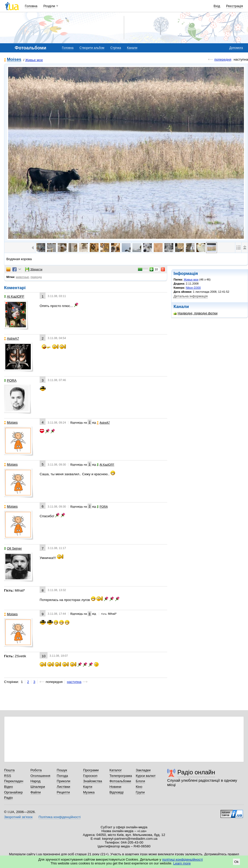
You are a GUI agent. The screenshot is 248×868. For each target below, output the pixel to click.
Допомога (236, 48)
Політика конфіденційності (60, 817)
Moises (14, 60)
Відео (9, 787)
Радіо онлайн (196, 772)
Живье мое (34, 60)
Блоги (140, 781)
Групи (140, 792)
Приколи (63, 781)
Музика (89, 792)
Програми (91, 770)
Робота (36, 770)
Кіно (139, 787)
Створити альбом (92, 48)
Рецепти (63, 792)
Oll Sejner (13, 548)
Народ (36, 781)
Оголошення (40, 776)
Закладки (143, 770)
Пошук (62, 770)
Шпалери (38, 787)
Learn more (182, 863)
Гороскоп (90, 776)
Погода (62, 776)
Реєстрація (235, 6)
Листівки (63, 787)
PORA (10, 380)
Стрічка (116, 48)
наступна (74, 682)
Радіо (8, 798)
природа (36, 277)
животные (23, 277)
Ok (236, 862)
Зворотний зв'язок (18, 817)
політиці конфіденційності (182, 859)
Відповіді (117, 792)
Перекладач (14, 781)
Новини (115, 787)
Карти (88, 787)
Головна (31, 6)
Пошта (9, 770)
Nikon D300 (193, 288)
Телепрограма (121, 776)
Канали (132, 48)
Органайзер (13, 792)
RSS (8, 776)
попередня (223, 59)
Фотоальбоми (120, 781)
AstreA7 (12, 338)
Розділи (49, 6)
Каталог (116, 770)
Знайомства (93, 781)
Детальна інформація (191, 296)
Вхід (217, 6)
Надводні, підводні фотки (196, 313)
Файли (36, 792)
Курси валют (146, 776)
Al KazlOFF (14, 296)
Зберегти (34, 269)
